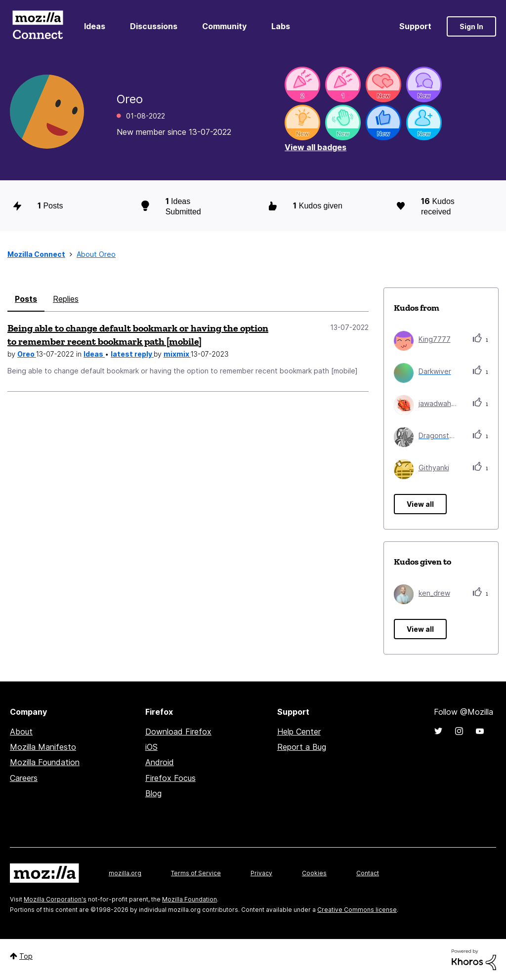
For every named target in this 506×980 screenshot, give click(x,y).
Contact (368, 873)
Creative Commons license (357, 910)
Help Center (299, 732)
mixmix (177, 354)
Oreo (27, 354)
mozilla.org (125, 873)
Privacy (261, 873)
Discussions (154, 26)
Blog (153, 793)
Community (224, 26)
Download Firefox (178, 732)
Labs (281, 26)
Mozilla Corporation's (55, 899)
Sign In (471, 26)
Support (415, 26)
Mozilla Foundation (45, 762)
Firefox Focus (170, 778)
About (21, 732)
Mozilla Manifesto (43, 747)
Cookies (314, 873)
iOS (151, 747)
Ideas (95, 26)
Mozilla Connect (38, 26)
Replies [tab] (66, 299)
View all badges (316, 147)
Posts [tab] (26, 299)
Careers (24, 778)
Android (160, 762)
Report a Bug (302, 747)
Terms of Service (196, 873)
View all (420, 504)
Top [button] (26, 956)
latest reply (132, 354)
